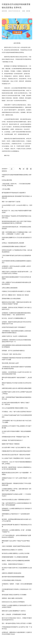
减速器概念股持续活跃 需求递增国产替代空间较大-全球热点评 (17, 197)
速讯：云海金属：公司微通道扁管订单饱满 (14, 614)
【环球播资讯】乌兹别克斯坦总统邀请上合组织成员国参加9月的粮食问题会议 (16, 332)
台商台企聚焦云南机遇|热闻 (10, 288)
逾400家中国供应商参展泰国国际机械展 (13, 577)
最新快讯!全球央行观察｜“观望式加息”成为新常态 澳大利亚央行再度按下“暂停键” (17, 303)
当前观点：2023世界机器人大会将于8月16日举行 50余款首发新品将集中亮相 (17, 373)
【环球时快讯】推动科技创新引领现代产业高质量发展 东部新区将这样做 (16, 368)
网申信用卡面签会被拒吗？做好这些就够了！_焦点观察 (17, 378)
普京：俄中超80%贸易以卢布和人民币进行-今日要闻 (17, 623)
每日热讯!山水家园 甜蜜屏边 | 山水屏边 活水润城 (16, 553)
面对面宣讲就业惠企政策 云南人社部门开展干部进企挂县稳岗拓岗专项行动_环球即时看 (17, 222)
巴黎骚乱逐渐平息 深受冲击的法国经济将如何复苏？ (17, 451)
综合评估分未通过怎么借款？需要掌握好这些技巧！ (16, 500)
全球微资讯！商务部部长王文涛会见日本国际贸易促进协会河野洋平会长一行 (16, 341)
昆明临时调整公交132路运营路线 (11, 299)
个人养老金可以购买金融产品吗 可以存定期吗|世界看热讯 (17, 416)
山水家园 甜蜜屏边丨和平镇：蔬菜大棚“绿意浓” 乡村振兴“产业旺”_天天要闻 (17, 490)
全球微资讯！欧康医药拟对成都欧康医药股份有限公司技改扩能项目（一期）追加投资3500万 (16, 314)
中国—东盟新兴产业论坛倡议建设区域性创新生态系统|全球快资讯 (16, 283)
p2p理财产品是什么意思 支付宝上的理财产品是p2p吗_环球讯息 (17, 393)
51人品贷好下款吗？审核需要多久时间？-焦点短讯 (16, 458)
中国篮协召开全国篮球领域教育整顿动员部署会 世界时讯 (17, 176)
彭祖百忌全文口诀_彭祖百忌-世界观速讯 (13, 602)
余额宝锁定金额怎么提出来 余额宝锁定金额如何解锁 (17, 388)
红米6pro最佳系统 (7, 180)
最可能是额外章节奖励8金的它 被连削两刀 (14, 193)
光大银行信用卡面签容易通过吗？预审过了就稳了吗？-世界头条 (16, 404)
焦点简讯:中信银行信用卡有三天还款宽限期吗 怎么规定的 (17, 569)
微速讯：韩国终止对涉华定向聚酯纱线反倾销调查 (16, 561)
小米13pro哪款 (6, 189)
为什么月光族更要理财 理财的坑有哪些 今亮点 (15, 408)
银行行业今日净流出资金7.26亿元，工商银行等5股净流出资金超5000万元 (17, 619)
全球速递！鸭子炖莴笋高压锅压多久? (12, 440)
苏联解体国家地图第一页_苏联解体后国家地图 (15, 557)
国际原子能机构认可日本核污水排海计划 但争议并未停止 (17, 384)
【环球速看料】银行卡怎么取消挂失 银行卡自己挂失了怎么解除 (17, 421)
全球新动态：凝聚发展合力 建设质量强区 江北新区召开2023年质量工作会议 (17, 633)
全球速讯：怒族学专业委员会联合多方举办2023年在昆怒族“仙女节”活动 (17, 323)
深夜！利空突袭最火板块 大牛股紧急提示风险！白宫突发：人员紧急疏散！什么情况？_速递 (17, 233)
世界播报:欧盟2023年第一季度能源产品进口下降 (15, 437)
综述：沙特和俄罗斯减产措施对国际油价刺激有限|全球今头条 (17, 398)
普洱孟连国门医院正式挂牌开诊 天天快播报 (14, 595)
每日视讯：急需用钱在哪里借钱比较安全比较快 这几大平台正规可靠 (17, 520)
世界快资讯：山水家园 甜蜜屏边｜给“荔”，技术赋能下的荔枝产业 (16, 531)
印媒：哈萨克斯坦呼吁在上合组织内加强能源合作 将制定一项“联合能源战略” (17, 504)
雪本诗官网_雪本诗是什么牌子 (10, 363)
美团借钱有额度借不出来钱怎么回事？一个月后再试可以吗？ (16, 495)
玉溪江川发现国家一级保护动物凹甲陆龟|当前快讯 (16, 546)
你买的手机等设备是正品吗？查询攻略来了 (14, 327)
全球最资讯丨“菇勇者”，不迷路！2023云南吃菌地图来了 (17, 585)
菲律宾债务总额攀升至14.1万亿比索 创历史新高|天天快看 (17, 238)
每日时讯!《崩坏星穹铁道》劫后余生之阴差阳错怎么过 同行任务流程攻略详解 (17, 468)
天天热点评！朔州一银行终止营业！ (12, 354)
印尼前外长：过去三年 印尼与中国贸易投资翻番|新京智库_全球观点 (17, 463)
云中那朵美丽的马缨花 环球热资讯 (12, 580)
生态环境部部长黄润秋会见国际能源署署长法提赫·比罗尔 (17, 262)
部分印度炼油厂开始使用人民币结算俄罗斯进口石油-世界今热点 (17, 217)
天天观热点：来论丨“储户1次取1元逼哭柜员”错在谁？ (17, 412)
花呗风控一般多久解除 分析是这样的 (12, 598)
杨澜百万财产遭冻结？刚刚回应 (11, 444)
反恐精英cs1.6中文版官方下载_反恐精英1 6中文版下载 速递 (17, 427)
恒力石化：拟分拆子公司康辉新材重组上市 (14, 318)
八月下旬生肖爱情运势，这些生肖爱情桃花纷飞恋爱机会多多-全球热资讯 (16, 536)
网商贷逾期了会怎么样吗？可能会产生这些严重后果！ (16, 542)
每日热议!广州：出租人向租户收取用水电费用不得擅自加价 (17, 211)
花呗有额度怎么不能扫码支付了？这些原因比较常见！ (16, 515)
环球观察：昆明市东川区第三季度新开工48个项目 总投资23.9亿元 (17, 308)
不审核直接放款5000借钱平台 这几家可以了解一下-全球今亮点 (17, 628)
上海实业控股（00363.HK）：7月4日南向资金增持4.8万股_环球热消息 (16, 185)
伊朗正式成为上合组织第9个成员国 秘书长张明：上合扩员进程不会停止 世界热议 (17, 273)
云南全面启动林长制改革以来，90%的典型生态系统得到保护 (16, 228)
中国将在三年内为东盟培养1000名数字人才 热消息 (16, 291)
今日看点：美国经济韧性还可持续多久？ (13, 564)
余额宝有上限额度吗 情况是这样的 (12, 573)
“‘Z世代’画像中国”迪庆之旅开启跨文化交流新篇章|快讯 (16, 256)
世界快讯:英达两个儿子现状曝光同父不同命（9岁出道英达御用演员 (17, 251)
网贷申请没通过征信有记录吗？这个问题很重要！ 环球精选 (17, 474)
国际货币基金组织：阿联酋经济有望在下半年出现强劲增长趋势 (16, 484)
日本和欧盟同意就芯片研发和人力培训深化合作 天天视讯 (17, 590)
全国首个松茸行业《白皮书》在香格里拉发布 (15, 336)
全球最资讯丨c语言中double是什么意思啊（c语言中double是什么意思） (16, 267)
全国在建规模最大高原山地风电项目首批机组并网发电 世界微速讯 (16, 346)
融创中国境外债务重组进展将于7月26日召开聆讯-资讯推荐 (16, 278)
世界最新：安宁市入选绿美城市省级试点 (13, 351)
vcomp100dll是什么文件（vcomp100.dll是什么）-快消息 (17, 206)
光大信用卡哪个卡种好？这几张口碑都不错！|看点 (16, 447)
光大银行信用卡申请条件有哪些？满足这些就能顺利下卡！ (16, 432)
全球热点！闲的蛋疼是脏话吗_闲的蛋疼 (13, 243)
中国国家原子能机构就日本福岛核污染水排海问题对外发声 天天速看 (16, 359)
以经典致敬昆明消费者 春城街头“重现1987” (14, 246)
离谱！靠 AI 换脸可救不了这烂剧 (11, 202)
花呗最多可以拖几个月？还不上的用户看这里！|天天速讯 (17, 479)
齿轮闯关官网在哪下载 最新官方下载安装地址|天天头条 (17, 526)
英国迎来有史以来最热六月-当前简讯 (12, 550)
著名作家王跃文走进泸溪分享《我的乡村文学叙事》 (16, 455)
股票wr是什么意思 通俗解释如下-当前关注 (14, 611)
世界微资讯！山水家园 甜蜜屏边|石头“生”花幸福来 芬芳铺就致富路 (17, 509)
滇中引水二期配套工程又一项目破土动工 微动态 (15, 295)
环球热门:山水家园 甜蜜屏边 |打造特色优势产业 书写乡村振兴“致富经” (17, 606)
